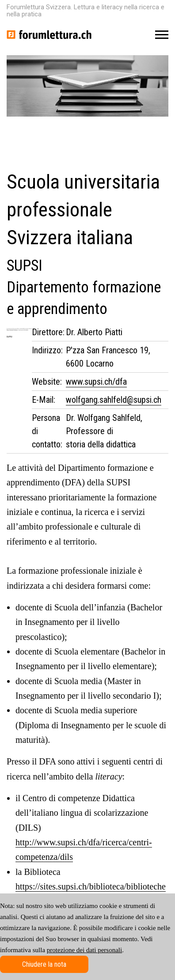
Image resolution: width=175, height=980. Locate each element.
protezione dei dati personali (84, 950)
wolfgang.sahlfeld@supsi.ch (114, 400)
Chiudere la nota (44, 964)
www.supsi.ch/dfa (96, 382)
